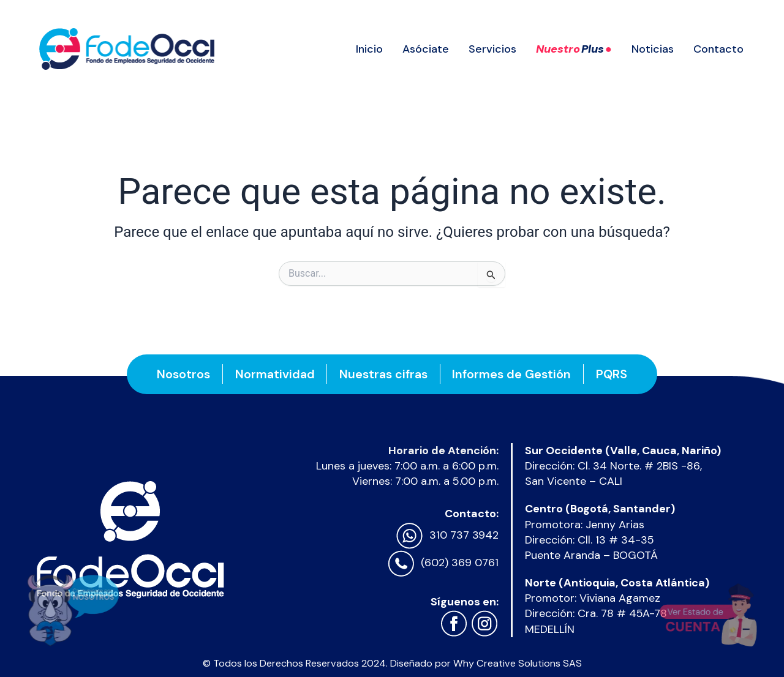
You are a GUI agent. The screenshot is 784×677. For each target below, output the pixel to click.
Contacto (718, 49)
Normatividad (274, 374)
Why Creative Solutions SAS (518, 663)
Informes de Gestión (512, 374)
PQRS (612, 374)
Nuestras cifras (383, 374)
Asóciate (426, 49)
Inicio (369, 49)
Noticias (653, 49)
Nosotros (183, 374)
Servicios (492, 49)
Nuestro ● (574, 49)
